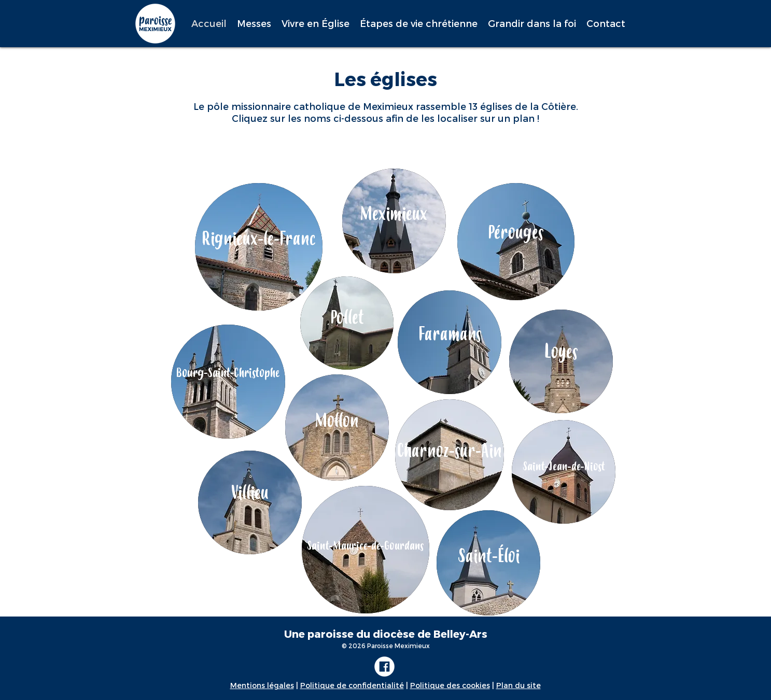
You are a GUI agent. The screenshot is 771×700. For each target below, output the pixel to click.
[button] (254, 23)
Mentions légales (262, 685)
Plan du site (518, 685)
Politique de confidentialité (352, 685)
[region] (394, 221)
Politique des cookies (450, 685)
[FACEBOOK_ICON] (384, 667)
